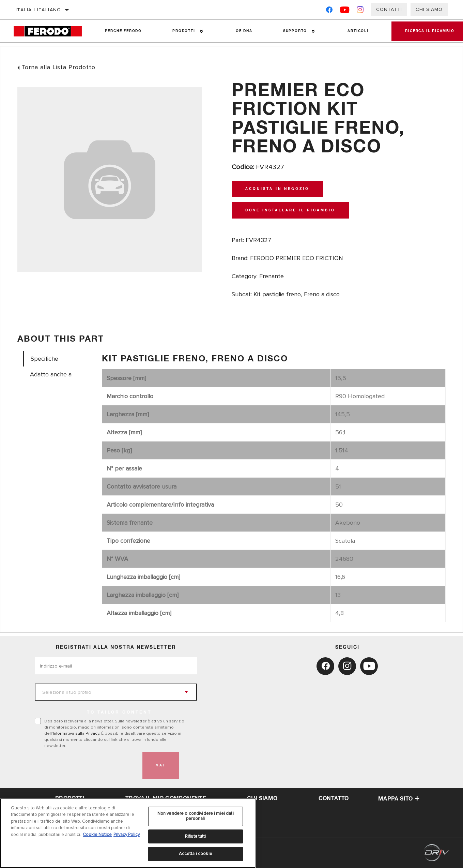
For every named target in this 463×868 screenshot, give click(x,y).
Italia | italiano (38, 10)
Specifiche (44, 359)
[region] (128, 833)
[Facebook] (329, 11)
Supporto (295, 31)
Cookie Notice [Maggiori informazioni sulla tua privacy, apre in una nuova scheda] (97, 835)
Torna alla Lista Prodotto (58, 67)
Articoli (358, 31)
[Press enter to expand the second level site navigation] (202, 31)
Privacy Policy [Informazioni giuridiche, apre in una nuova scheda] (127, 835)
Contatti (389, 9)
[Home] (52, 31)
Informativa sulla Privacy (76, 733)
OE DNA (244, 31)
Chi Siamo (429, 9)
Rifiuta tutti (196, 836)
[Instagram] (360, 11)
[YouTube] (345, 11)
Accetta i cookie (196, 854)
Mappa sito (399, 799)
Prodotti (184, 31)
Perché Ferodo (123, 31)
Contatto (334, 798)
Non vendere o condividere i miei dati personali (196, 816)
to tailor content (119, 713)
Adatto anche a (51, 375)
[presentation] (87, 765)
